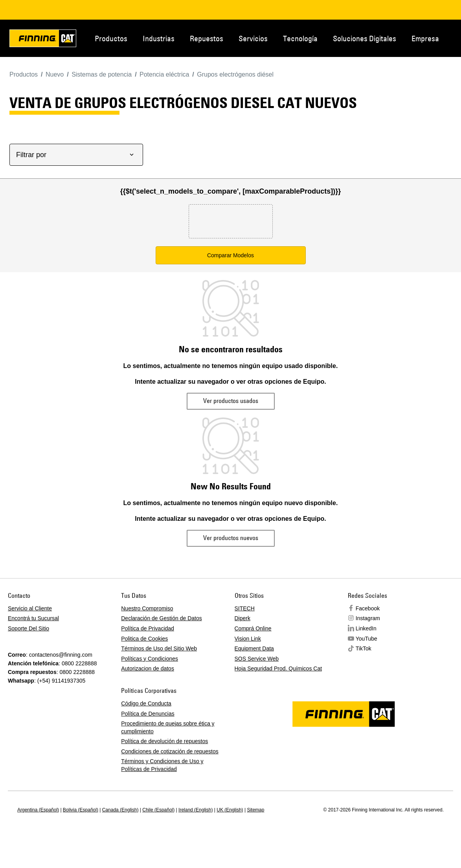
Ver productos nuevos (231, 538)
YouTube (366, 639)
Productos (111, 38)
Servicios (253, 38)
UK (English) (230, 810)
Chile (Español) (158, 810)
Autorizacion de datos (148, 668)
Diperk (242, 618)
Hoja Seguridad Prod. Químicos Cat (278, 668)
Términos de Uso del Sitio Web (159, 648)
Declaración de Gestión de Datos (161, 618)
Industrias (159, 38)
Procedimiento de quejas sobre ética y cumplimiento (168, 727)
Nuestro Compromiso (147, 608)
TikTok (364, 648)
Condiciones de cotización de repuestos (170, 751)
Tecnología (300, 38)
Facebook (368, 608)
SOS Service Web (257, 659)
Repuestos (207, 38)
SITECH (245, 608)
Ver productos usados (231, 401)
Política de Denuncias (148, 714)
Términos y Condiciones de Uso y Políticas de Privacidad (162, 765)
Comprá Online (253, 628)
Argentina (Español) (38, 810)
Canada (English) (120, 810)
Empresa (425, 38)
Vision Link (248, 639)
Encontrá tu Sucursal (33, 618)
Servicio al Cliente (30, 608)
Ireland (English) (196, 810)
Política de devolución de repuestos (164, 741)
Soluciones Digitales (365, 38)
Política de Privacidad (148, 628)
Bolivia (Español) (81, 810)
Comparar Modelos (231, 255)
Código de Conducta (146, 703)
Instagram (368, 618)
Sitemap (255, 810)
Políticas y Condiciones (150, 659)
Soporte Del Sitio (28, 628)
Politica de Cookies (144, 639)
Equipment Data (254, 648)
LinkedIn (366, 628)
